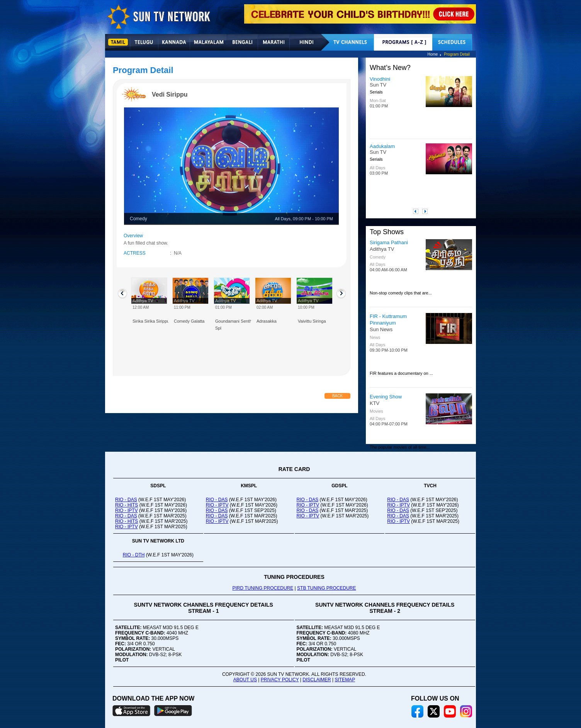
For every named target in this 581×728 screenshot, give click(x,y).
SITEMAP (345, 680)
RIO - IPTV (127, 510)
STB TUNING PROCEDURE (326, 588)
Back (337, 396)
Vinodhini (380, 79)
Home (433, 54)
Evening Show (386, 397)
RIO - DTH (134, 555)
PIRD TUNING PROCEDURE (263, 588)
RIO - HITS (127, 505)
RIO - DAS (126, 500)
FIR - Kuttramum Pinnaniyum (388, 320)
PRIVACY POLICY (280, 680)
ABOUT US (245, 680)
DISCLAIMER (317, 680)
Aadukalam (382, 146)
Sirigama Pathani (389, 242)
